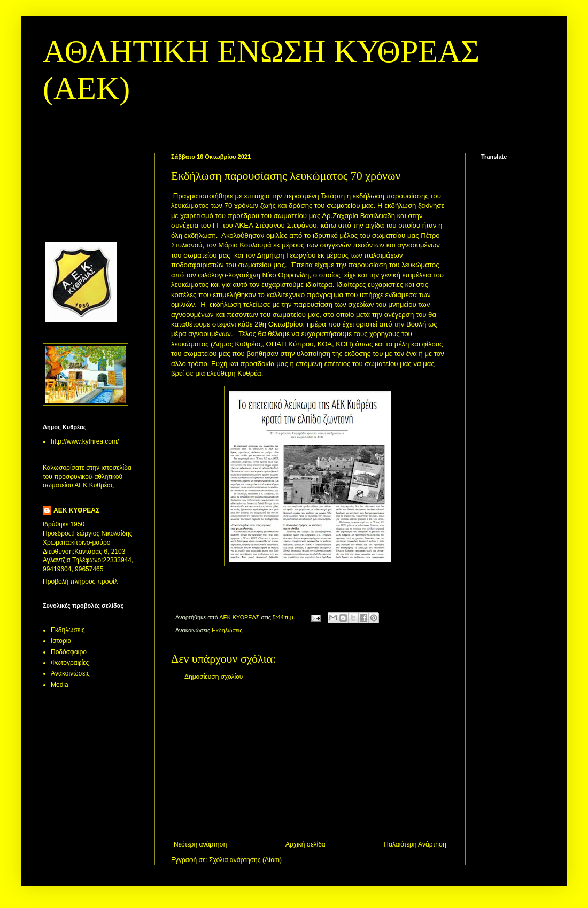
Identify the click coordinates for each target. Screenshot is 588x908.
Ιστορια (61, 641)
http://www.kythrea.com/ (85, 441)
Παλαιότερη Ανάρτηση (415, 844)
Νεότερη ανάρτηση (200, 844)
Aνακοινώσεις (70, 673)
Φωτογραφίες (70, 663)
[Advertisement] (310, 760)
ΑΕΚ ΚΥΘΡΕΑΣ (76, 510)
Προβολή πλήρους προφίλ (80, 581)
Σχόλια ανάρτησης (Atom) (245, 860)
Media (60, 685)
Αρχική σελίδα (305, 844)
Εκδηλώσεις (227, 630)
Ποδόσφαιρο (69, 652)
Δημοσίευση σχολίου (214, 677)
